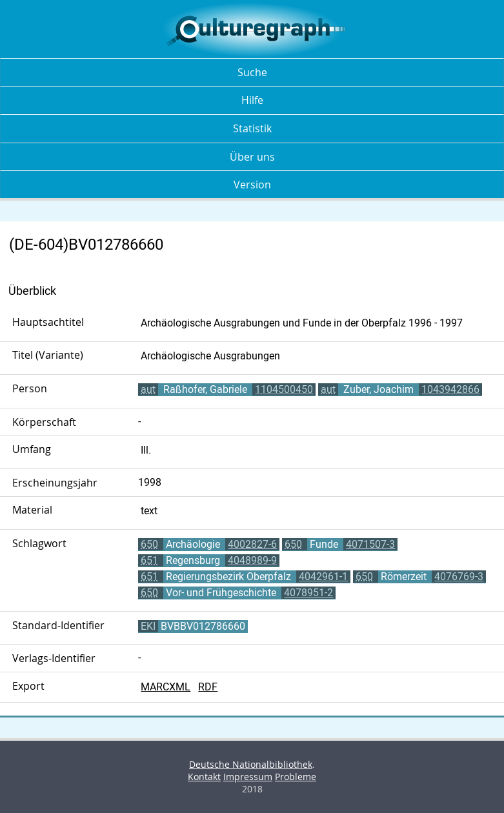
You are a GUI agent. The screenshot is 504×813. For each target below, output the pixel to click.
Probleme (296, 777)
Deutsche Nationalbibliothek (251, 764)
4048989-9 (252, 560)
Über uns (252, 157)
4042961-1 (323, 577)
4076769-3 (459, 577)
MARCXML (166, 687)
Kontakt (204, 777)
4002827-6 (252, 544)
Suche (252, 72)
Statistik (252, 128)
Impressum (248, 777)
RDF (208, 687)
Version (252, 185)
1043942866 (450, 389)
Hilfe (252, 100)
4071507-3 (370, 544)
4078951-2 (308, 593)
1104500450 (284, 389)
